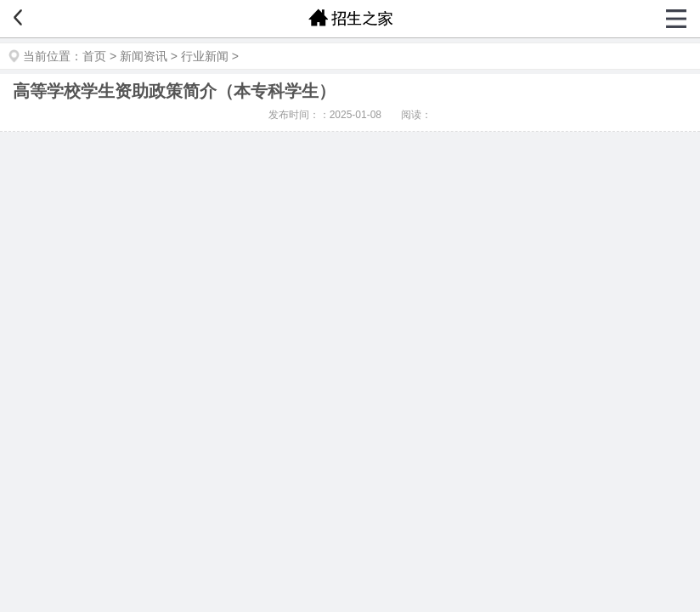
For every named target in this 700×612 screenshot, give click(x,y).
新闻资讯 (144, 56)
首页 (94, 56)
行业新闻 (205, 56)
